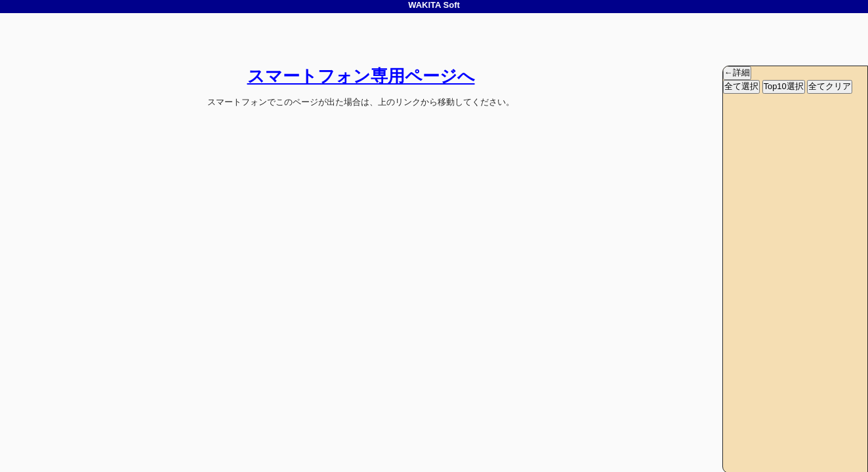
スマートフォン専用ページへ (361, 76)
